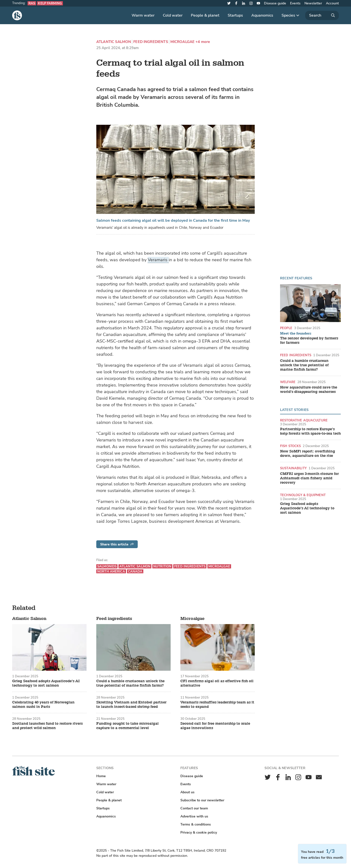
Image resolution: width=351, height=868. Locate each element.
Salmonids (107, 566)
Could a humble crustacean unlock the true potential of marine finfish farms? (304, 365)
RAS (32, 3)
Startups (235, 15)
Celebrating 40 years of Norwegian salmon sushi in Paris (43, 705)
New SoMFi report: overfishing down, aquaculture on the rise (308, 454)
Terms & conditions (196, 824)
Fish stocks (290, 446)
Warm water (143, 15)
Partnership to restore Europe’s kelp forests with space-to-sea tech (310, 431)
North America (111, 571)
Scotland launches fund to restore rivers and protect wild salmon (47, 726)
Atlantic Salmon (114, 42)
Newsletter (313, 3)
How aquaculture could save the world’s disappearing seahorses (309, 390)
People (286, 328)
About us (187, 792)
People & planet (205, 15)
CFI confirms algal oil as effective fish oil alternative (217, 683)
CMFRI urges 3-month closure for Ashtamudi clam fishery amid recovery (309, 478)
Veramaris (158, 260)
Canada (135, 571)
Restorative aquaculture (304, 420)
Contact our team (194, 808)
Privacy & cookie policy (199, 832)
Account (332, 3)
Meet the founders (296, 334)
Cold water (173, 15)
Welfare (288, 382)
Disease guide (275, 3)
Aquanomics (262, 15)
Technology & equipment (303, 495)
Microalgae (183, 42)
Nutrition (162, 566)
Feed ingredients (151, 42)
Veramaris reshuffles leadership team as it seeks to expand (217, 705)
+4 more (203, 42)
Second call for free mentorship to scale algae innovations (215, 726)
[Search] (322, 15)
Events (295, 3)
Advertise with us (194, 816)
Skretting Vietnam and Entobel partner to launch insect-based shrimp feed (131, 705)
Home (101, 776)
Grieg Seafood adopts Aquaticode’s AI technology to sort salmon (307, 508)
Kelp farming (50, 3)
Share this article (117, 544)
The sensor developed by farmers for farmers (309, 341)
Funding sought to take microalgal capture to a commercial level (127, 726)
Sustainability (293, 468)
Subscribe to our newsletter (202, 800)
